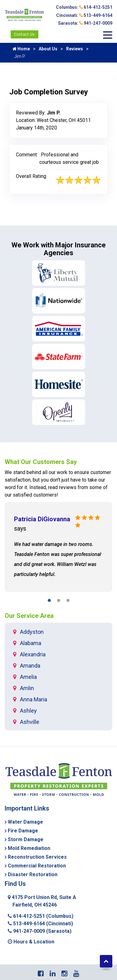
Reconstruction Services (37, 857)
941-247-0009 (40, 931)
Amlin (27, 688)
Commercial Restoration (37, 866)
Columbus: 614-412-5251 (84, 7)
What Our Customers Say (41, 462)
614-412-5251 (41, 916)
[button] (49, 601)
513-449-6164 (40, 924)
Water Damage (25, 822)
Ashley (28, 711)
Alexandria (33, 654)
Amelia (28, 677)
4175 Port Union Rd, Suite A (42, 901)
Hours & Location (31, 942)
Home (21, 49)
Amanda (30, 666)
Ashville (30, 722)
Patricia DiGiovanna (42, 519)
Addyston (32, 632)
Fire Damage (23, 831)
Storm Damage (26, 839)
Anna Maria (34, 699)
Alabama (31, 643)
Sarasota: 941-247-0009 (85, 23)
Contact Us (24, 34)
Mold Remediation (29, 848)
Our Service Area (29, 616)
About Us (48, 49)
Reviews (75, 49)
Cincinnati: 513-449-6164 (84, 15)
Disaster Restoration (33, 874)
